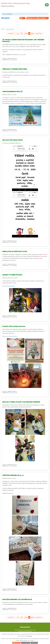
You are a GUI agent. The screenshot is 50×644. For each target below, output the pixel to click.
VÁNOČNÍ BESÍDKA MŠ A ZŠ (12, 92)
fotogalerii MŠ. (11, 286)
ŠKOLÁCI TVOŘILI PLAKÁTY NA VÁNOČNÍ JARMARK (21, 402)
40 (18, 33)
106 (33, 33)
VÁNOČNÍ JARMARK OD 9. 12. (13, 475)
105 (31, 33)
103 (27, 33)
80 (22, 33)
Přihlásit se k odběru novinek (37, 18)
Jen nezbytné (26, 643)
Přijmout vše (16, 643)
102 (25, 33)
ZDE (20, 143)
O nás (4, 14)
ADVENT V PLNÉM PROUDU (12, 275)
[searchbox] (15, 29)
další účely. (30, 636)
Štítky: (3, 29)
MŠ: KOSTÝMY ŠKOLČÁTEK (13, 140)
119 (37, 33)
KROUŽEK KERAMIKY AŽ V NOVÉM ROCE (17, 599)
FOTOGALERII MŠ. (12, 336)
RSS (22, 18)
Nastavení (34, 643)
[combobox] (15, 29)
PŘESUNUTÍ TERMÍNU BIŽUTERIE (15, 69)
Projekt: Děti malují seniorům (14, 326)
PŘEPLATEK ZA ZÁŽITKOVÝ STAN (15, 251)
